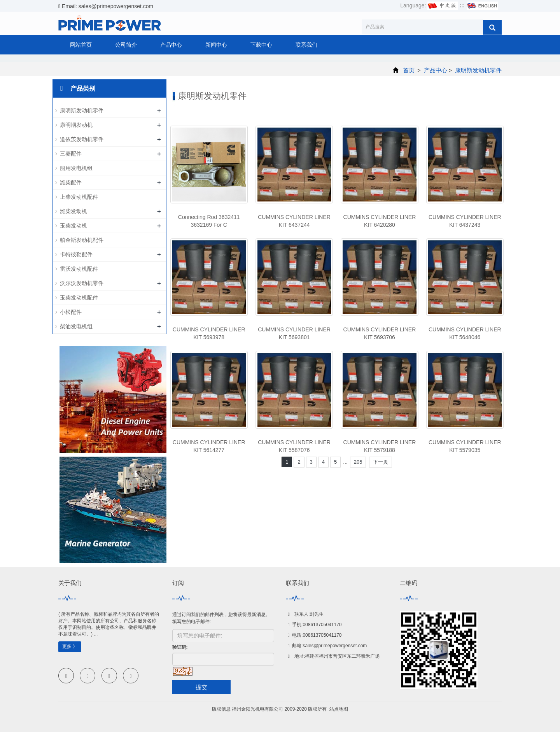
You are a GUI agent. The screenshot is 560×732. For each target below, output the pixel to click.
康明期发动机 (76, 125)
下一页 (381, 462)
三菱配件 (71, 154)
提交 (201, 687)
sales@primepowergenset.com (335, 646)
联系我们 (306, 45)
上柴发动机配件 (79, 197)
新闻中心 (216, 45)
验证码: (180, 647)
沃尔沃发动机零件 (82, 283)
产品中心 (171, 45)
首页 (409, 70)
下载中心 (261, 45)
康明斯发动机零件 (478, 70)
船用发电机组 (76, 168)
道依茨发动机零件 (82, 139)
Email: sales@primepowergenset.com (106, 6)
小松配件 (71, 312)
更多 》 (70, 646)
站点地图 (339, 709)
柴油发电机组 (76, 326)
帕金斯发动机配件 (82, 240)
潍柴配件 (71, 182)
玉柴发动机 (73, 226)
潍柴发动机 (73, 211)
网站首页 (81, 45)
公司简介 (126, 45)
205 (358, 462)
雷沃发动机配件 (79, 269)
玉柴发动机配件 (79, 298)
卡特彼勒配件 (76, 254)
